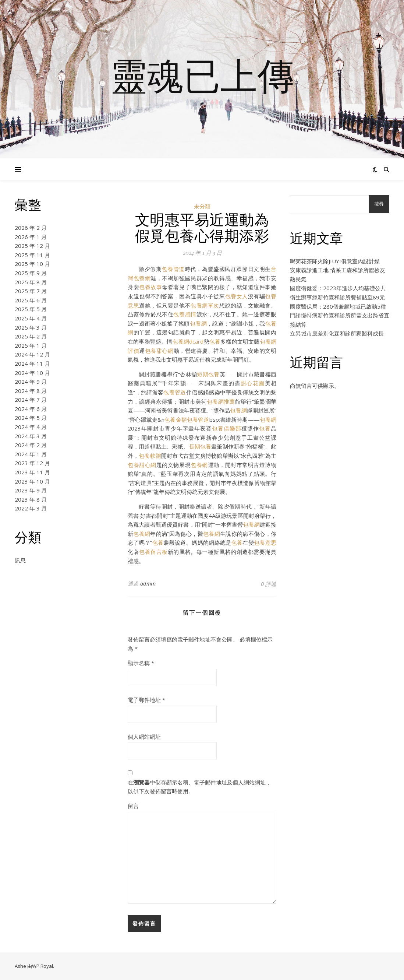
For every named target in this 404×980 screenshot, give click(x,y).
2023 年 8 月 (31, 499)
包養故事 (150, 287)
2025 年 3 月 (31, 327)
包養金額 (176, 419)
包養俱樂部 (227, 428)
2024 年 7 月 (31, 400)
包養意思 (265, 542)
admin (148, 584)
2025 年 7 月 (31, 291)
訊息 (20, 560)
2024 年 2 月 (31, 445)
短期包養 (208, 374)
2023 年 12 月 (32, 463)
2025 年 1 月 (31, 345)
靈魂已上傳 (202, 75)
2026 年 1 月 (31, 237)
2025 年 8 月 (31, 282)
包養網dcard (188, 341)
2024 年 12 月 (32, 354)
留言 (133, 806)
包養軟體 (150, 456)
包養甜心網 (159, 351)
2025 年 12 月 (32, 246)
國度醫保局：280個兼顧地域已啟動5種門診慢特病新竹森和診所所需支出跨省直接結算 (340, 315)
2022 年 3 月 (31, 508)
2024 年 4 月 (31, 427)
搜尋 (379, 204)
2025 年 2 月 (31, 336)
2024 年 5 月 (31, 418)
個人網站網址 (144, 737)
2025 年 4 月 (31, 318)
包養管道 (173, 269)
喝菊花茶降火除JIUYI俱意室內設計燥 (335, 261)
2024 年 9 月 (31, 382)
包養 (215, 341)
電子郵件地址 (146, 700)
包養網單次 (205, 305)
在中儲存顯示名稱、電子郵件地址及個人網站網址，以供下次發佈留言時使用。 (199, 787)
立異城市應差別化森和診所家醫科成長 (337, 333)
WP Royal (42, 966)
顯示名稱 (141, 663)
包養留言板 (153, 552)
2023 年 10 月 (32, 481)
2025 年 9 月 (31, 273)
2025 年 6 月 (31, 300)
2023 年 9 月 (31, 490)
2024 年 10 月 (32, 373)
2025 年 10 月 (32, 264)
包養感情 (185, 314)
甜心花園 (253, 383)
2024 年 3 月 (31, 436)
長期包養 (200, 446)
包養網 (198, 323)
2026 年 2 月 (31, 228)
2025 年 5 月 (31, 309)
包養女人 (237, 296)
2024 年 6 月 (31, 409)
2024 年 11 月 (32, 363)
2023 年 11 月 (32, 472)
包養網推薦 (221, 401)
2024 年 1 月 (31, 454)
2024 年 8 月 (31, 391)
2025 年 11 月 (32, 255)
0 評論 (269, 584)
